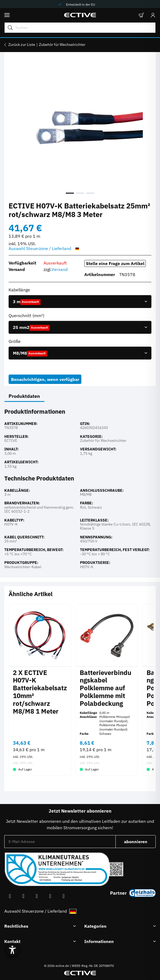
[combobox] (80, 302)
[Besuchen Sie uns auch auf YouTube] (23, 896)
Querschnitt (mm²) (27, 315)
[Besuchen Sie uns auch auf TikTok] (50, 896)
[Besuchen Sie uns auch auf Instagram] (37, 896)
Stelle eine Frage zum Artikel (115, 263)
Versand (60, 269)
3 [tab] (90, 193)
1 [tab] (70, 193)
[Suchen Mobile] (80, 28)
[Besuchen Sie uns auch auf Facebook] (10, 896)
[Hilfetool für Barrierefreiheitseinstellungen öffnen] (12, 950)
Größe (15, 341)
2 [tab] (80, 193)
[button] (141, 15)
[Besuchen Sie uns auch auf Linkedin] (64, 896)
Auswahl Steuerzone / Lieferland (45, 249)
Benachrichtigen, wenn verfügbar (45, 379)
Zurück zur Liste (22, 45)
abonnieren (140, 843)
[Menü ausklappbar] (7, 15)
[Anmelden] (151, 15)
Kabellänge (20, 290)
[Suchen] (10, 28)
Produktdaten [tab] (24, 396)
